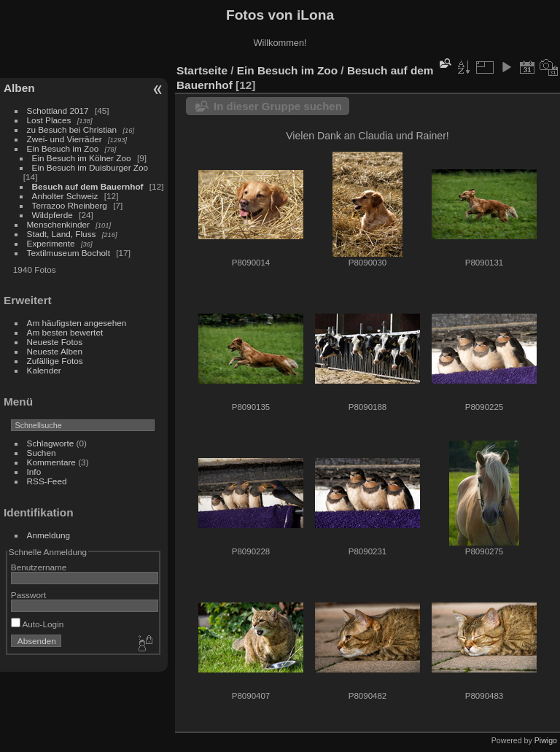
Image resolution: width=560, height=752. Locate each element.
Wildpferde (52, 215)
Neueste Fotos (55, 342)
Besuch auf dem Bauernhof (88, 186)
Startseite (202, 70)
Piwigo (546, 740)
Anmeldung (49, 535)
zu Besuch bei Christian (72, 129)
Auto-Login (38, 624)
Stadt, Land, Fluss (62, 234)
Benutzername (39, 567)
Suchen (42, 453)
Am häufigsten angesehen (77, 323)
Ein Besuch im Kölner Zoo (82, 158)
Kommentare (51, 462)
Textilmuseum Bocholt (69, 253)
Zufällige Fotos (55, 361)
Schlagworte (51, 443)
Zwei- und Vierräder (65, 139)
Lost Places (49, 120)
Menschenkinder (58, 224)
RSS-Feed (47, 481)
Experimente (51, 243)
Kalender (44, 370)
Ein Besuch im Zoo (63, 148)
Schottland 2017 (58, 111)
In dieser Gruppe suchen (278, 106)
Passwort (28, 595)
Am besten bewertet (65, 332)
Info (34, 472)
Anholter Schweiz (65, 196)
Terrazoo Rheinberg (70, 205)
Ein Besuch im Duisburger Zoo (90, 167)
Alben (19, 88)
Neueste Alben (55, 351)
